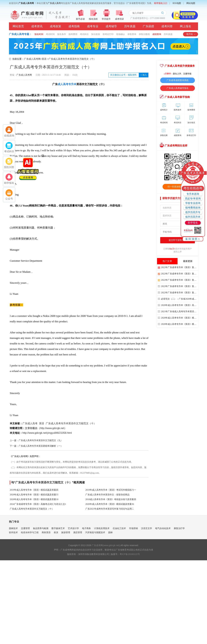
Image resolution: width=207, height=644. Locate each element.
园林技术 (13, 528)
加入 (144, 75)
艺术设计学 (73, 528)
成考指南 (74, 26)
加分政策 (96, 34)
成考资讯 (37, 26)
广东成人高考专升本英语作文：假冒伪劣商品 (107, 495)
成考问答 (167, 26)
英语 (44, 59)
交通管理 (25, 528)
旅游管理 (66, 532)
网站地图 (191, 3)
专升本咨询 (193, 194)
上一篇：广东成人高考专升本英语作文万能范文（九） (36, 440)
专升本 (72, 84)
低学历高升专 (193, 212)
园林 (110, 532)
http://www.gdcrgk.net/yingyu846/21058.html (47, 433)
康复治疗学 (179, 528)
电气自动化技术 (163, 528)
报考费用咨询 (193, 208)
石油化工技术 (119, 528)
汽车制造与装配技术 (95, 532)
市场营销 (133, 528)
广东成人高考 (30, 423)
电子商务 (86, 528)
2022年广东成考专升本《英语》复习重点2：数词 (178, 292)
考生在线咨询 (193, 188)
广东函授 (148, 26)
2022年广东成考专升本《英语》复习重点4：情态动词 (178, 267)
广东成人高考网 (26, 3)
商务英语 (46, 532)
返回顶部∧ (193, 239)
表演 (56, 532)
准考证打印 (108, 34)
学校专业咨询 (193, 203)
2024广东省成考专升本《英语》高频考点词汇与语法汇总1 (38, 504)
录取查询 (132, 34)
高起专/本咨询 (193, 199)
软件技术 (13, 532)
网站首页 (18, 26)
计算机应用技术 (102, 528)
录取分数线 (144, 34)
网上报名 (186, 26)
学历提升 (106, 19)
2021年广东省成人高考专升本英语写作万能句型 (178, 311)
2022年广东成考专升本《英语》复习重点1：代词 (178, 286)
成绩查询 (157, 34)
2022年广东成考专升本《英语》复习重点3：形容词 (178, 280)
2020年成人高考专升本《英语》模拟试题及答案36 (110, 504)
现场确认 (121, 34)
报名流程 (93, 19)
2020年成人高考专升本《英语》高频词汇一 (178, 305)
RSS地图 (177, 3)
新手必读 (80, 19)
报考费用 (73, 34)
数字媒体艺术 (58, 528)
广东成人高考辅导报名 (178, 88)
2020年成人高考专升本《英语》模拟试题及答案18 (178, 318)
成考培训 (119, 19)
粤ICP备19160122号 (130, 554)
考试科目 (84, 34)
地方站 (191, 34)
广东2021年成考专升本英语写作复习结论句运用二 (110, 509)
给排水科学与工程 (30, 532)
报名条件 (62, 34)
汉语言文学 (147, 528)
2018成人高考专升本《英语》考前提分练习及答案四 (111, 499)
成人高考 (63, 84)
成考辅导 (111, 26)
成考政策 (55, 26)
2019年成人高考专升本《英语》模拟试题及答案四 (34, 490)
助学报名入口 (161, 3)
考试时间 (50, 34)
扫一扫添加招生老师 (178, 187)
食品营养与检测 (41, 528)
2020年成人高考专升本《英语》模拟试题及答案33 (178, 324)
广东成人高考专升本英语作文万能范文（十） (72, 59)
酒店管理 (78, 532)
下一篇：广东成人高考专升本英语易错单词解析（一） (36, 446)
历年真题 (130, 26)
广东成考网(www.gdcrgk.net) (106, 545)
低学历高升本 (193, 217)
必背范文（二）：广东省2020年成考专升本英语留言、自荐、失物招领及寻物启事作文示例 (178, 299)
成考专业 (93, 26)
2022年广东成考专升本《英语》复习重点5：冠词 (178, 273)
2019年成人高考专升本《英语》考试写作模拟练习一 (111, 490)
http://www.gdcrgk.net (52, 428)
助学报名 (193, 223)
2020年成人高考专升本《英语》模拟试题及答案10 (34, 499)
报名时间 (39, 34)
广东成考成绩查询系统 (178, 80)
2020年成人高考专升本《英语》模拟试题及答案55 (34, 495)
